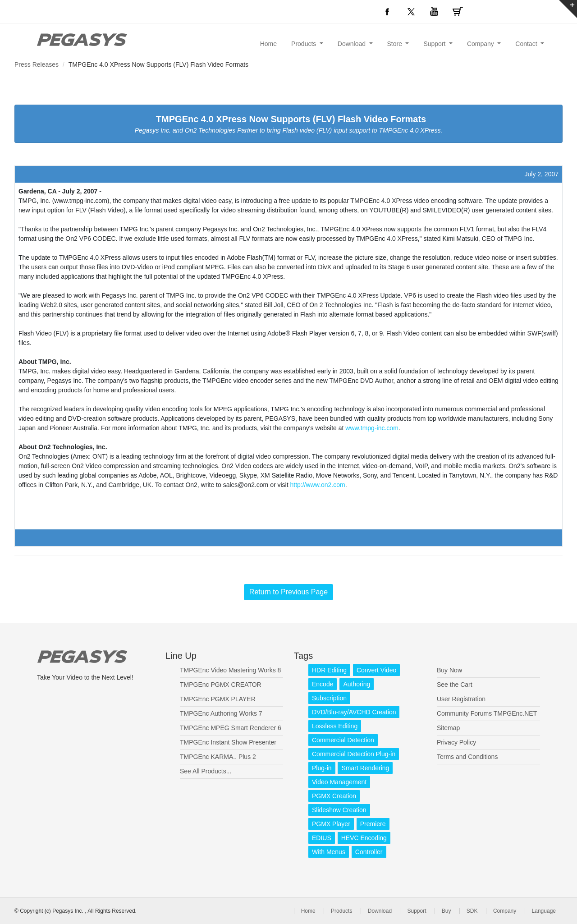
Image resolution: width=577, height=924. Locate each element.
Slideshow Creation (339, 810)
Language (544, 911)
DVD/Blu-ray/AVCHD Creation (354, 712)
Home (268, 44)
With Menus (329, 852)
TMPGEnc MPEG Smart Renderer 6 (231, 728)
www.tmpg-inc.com (372, 428)
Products (341, 911)
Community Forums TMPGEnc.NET (487, 713)
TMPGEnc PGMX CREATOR (221, 685)
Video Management (339, 782)
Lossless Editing (335, 726)
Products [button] (305, 44)
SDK (472, 911)
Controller (369, 852)
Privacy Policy (456, 742)
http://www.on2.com (317, 485)
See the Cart (455, 685)
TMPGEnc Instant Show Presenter (228, 742)
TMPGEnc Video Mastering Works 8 (230, 670)
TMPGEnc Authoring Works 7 (221, 713)
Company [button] (481, 44)
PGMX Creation (334, 796)
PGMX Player (331, 824)
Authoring (357, 684)
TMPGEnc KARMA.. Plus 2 (218, 757)
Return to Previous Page (288, 592)
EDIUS (322, 838)
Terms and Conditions (467, 757)
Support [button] (435, 44)
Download (380, 911)
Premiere (373, 824)
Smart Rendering (365, 768)
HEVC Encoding (364, 838)
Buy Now (449, 670)
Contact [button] (527, 44)
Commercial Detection (343, 740)
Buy (446, 911)
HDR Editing (329, 670)
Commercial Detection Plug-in (354, 754)
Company (505, 911)
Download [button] (353, 44)
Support (417, 911)
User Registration (461, 699)
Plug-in (322, 768)
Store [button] (396, 44)
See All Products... (206, 771)
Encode (323, 684)
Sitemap (448, 728)
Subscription (329, 698)
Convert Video (376, 670)
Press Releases (37, 64)
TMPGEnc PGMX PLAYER (218, 699)
